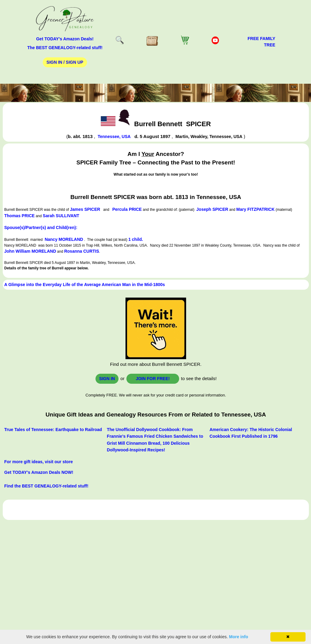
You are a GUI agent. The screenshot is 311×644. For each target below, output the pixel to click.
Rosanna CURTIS (82, 251)
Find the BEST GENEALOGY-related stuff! (46, 486)
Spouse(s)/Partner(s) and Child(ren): (41, 228)
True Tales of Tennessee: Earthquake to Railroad (53, 430)
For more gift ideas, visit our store (38, 462)
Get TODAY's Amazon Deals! (65, 39)
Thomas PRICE (19, 216)
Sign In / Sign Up (65, 62)
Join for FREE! (153, 379)
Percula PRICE (127, 209)
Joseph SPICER (212, 209)
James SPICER (85, 209)
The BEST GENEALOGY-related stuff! (65, 48)
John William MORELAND (30, 251)
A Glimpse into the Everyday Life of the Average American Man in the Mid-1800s (85, 285)
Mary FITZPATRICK (256, 209)
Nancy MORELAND (64, 239)
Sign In (107, 379)
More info (239, 637)
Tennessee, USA (114, 137)
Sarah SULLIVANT (61, 216)
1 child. (135, 239)
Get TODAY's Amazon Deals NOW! (39, 472)
